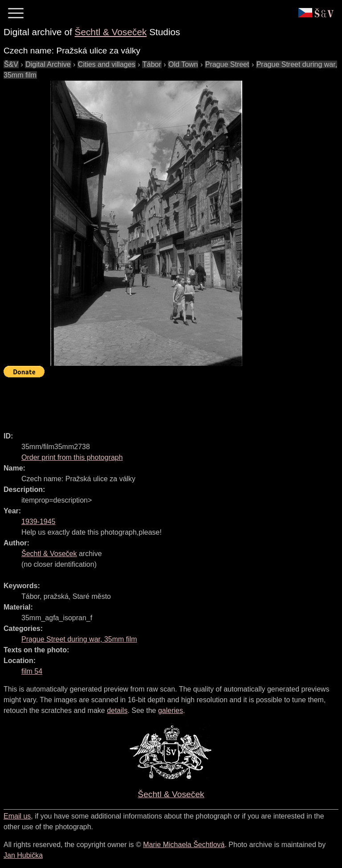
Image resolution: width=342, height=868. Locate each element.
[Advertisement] (166, 401)
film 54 (32, 671)
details (117, 710)
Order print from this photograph (72, 457)
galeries (171, 710)
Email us (17, 816)
